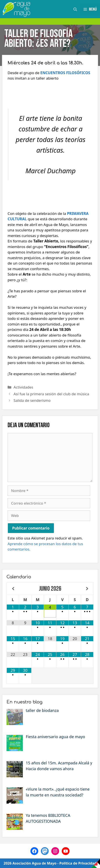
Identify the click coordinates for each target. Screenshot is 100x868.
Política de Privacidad (78, 863)
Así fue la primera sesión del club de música (51, 394)
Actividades (23, 387)
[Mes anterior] (13, 589)
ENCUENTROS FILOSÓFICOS (65, 73)
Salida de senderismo (32, 400)
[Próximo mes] (87, 589)
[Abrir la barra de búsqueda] (75, 9)
